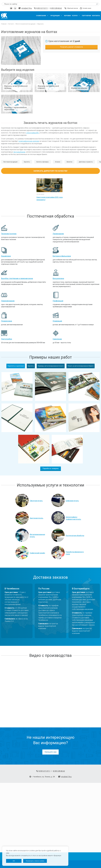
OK (14, 861)
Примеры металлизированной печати (51, 366)
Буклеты (31, 366)
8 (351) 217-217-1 (42, 8)
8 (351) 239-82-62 (56, 8)
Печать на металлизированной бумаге (81, 366)
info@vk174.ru (27, 8)
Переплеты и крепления (16, 366)
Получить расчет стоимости (71, 47)
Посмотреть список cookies (35, 861)
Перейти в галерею (51, 468)
